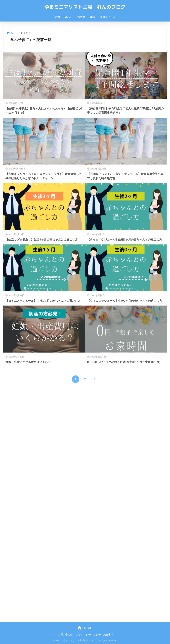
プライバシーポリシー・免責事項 (95, 635)
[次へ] (94, 379)
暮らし (69, 17)
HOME (85, 628)
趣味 (92, 17)
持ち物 (81, 17)
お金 (58, 17)
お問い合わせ (65, 635)
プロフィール (107, 17)
